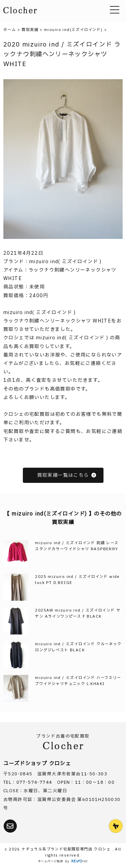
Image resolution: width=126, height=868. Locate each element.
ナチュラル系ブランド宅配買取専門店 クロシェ (67, 849)
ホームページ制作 (51, 861)
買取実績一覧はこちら (67, 475)
